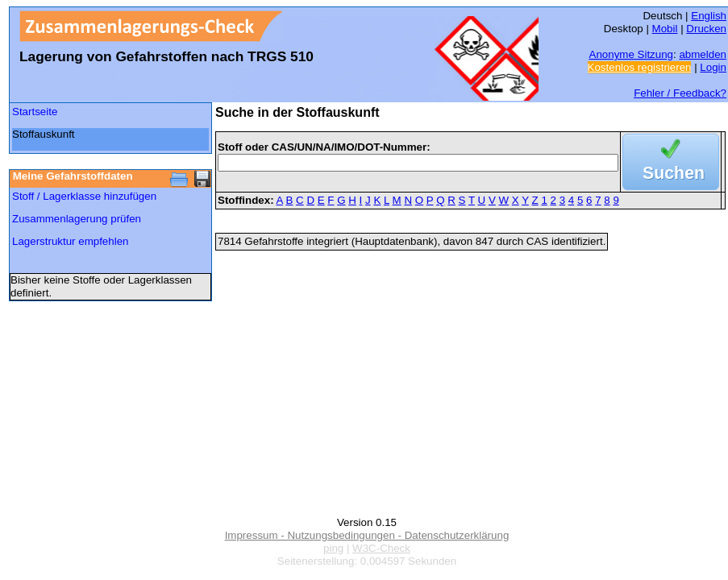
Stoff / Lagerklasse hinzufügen (84, 196)
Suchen (674, 162)
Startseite (35, 112)
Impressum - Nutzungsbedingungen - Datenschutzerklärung (367, 535)
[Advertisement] (89, 348)
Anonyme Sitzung (631, 54)
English (709, 16)
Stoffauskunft (44, 134)
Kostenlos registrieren (640, 67)
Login (713, 67)
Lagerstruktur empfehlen (70, 241)
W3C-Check (381, 548)
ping (333, 548)
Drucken (706, 29)
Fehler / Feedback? (680, 93)
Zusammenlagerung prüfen (77, 219)
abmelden (703, 54)
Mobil (665, 29)
